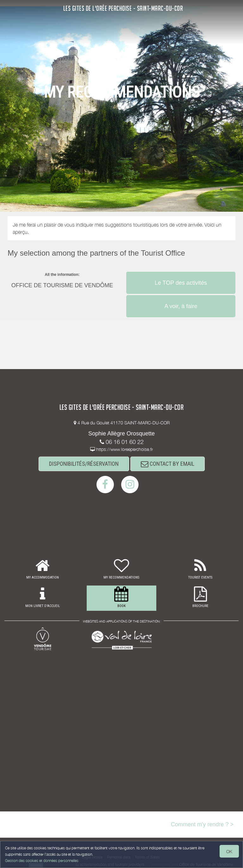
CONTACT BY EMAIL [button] (168, 464)
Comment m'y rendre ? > (202, 824)
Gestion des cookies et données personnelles (42, 861)
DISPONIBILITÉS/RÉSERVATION (84, 464)
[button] (181, 271)
